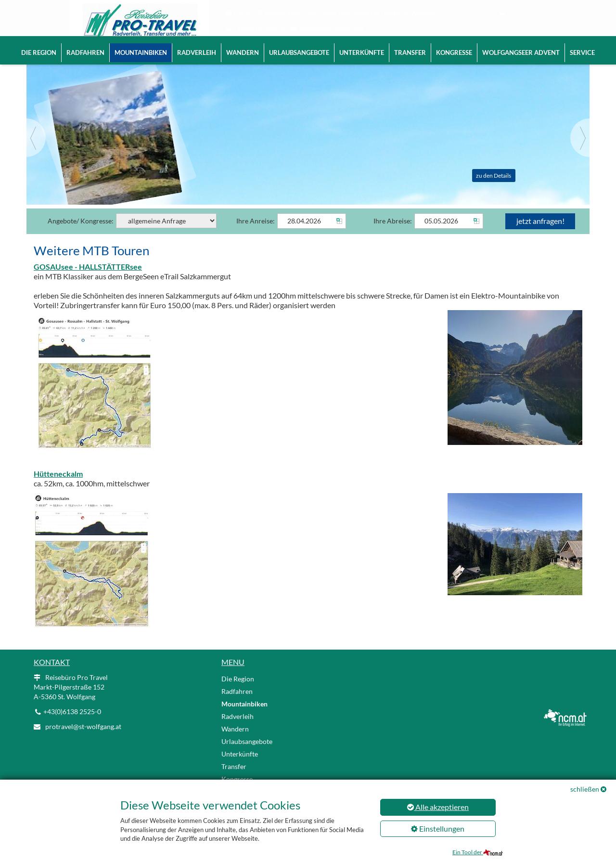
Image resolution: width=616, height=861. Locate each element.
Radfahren (85, 52)
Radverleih (197, 52)
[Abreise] (449, 235)
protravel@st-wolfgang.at (331, 29)
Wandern (243, 52)
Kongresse (454, 52)
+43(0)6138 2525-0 (259, 29)
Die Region (39, 52)
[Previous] (36, 151)
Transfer (410, 52)
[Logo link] (125, 24)
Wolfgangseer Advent (521, 52)
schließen (585, 789)
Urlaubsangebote (299, 52)
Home (242, 13)
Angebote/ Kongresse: (132, 234)
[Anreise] (312, 235)
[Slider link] (308, 140)
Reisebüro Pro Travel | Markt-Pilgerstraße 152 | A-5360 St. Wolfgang (350, 13)
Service (582, 52)
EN (511, 14)
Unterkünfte (362, 52)
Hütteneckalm (58, 487)
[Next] (580, 151)
